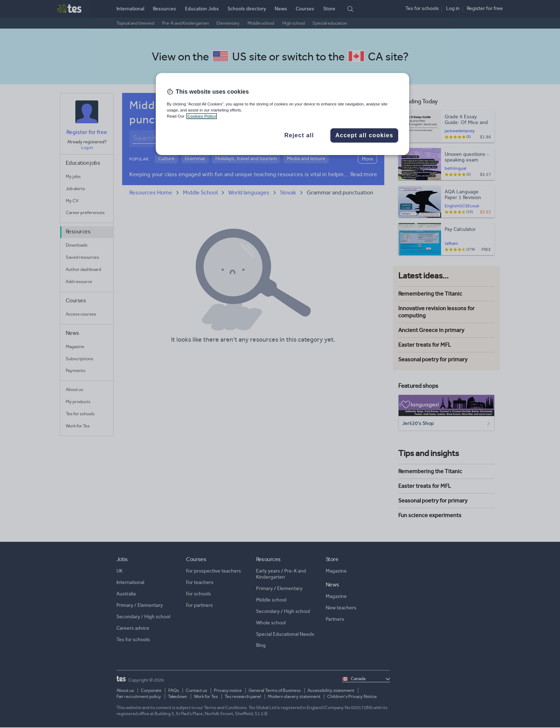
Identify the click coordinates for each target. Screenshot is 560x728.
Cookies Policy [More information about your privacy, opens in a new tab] (202, 116)
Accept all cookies (364, 135)
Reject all (299, 135)
